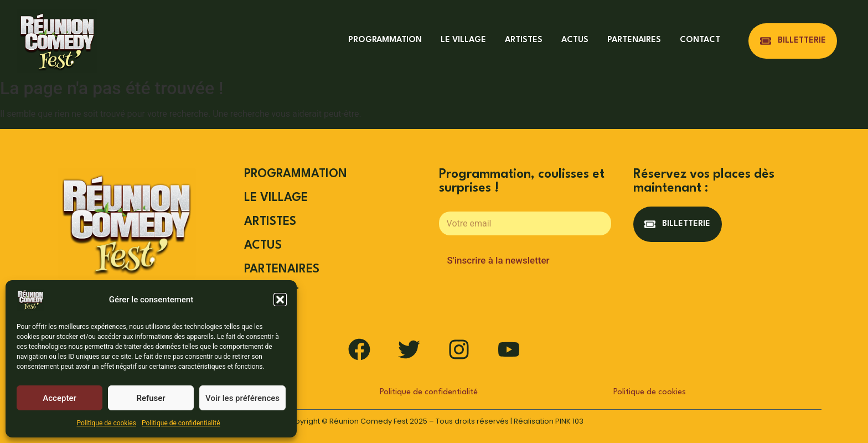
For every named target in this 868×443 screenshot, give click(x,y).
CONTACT (700, 40)
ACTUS (575, 40)
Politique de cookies (107, 423)
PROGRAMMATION (385, 40)
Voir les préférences (242, 398)
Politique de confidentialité (181, 423)
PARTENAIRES (634, 40)
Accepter (59, 398)
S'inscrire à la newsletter (498, 260)
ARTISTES (524, 40)
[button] (280, 300)
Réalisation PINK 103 (549, 421)
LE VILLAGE (463, 40)
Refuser (151, 398)
